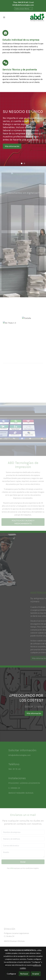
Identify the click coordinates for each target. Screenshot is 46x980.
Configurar (11, 974)
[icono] (5, 33)
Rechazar (24, 974)
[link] (37, 17)
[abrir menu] (4, 17)
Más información (12, 146)
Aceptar (36, 974)
